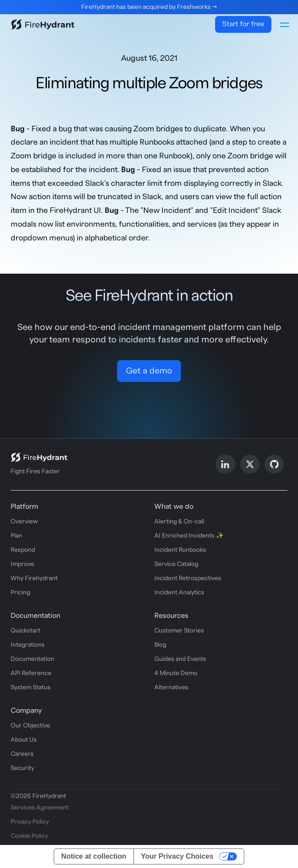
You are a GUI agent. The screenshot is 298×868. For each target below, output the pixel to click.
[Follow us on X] (250, 464)
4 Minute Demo (176, 673)
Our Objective (30, 726)
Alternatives (171, 687)
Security (22, 768)
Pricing (20, 593)
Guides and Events (180, 659)
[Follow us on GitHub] (274, 464)
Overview (24, 522)
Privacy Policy (30, 822)
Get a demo (149, 371)
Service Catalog (176, 564)
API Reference (31, 673)
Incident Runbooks (180, 550)
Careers (22, 754)
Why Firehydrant (34, 578)
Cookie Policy (29, 836)
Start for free (243, 24)
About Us (24, 740)
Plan (16, 536)
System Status (31, 687)
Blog (160, 645)
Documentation (32, 659)
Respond (23, 550)
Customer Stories (179, 631)
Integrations (28, 645)
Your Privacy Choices (177, 856)
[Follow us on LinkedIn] (225, 464)
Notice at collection (94, 856)
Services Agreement (40, 808)
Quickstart (25, 631)
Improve (22, 564)
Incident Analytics (179, 593)
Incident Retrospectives (188, 578)
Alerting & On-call (179, 522)
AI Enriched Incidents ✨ (189, 536)
